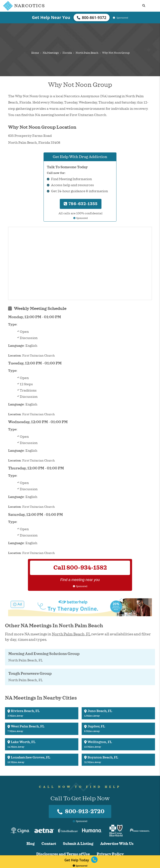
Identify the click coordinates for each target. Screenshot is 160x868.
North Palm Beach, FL (71, 634)
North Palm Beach (87, 53)
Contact (49, 844)
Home (35, 53)
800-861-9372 (92, 17)
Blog (31, 844)
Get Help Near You (51, 17)
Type (12, 324)
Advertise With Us (117, 844)
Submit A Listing (78, 844)
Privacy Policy (110, 854)
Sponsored (80, 866)
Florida (67, 53)
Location (14, 356)
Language (16, 346)
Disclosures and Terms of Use (63, 854)
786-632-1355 (81, 204)
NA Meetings (51, 53)
